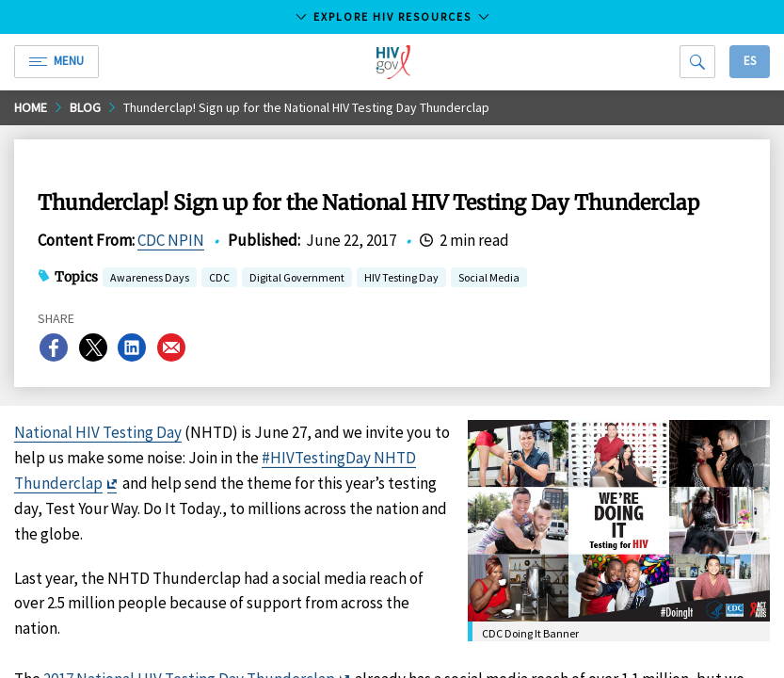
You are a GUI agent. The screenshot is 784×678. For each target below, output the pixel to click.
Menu (56, 61)
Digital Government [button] (297, 279)
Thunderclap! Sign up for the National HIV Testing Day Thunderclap (306, 107)
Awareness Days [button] (150, 279)
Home (31, 107)
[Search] (697, 62)
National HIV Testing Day (98, 432)
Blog (85, 107)
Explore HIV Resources (392, 16)
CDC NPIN (171, 240)
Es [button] (750, 61)
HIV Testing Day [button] (401, 279)
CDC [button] (219, 279)
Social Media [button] (489, 279)
